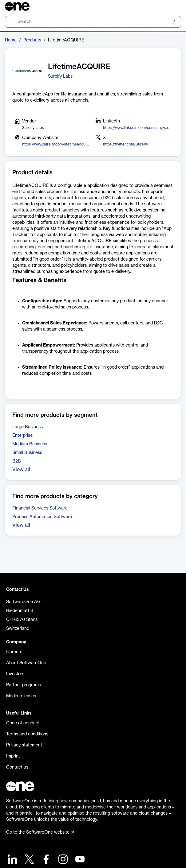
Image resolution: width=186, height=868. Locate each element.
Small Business (27, 453)
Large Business (28, 427)
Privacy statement (24, 745)
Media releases (21, 696)
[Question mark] (172, 6)
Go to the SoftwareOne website (40, 832)
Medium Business (30, 444)
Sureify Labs (60, 76)
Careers (14, 652)
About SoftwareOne (26, 663)
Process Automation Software (42, 517)
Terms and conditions (27, 734)
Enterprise (22, 436)
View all (21, 470)
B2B (17, 461)
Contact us (17, 767)
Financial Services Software (40, 508)
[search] (93, 22)
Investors (15, 674)
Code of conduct (23, 723)
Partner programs (24, 685)
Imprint (13, 756)
